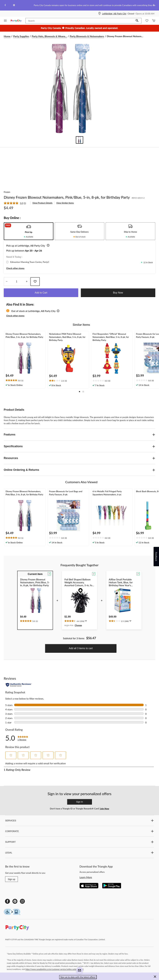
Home (7, 36)
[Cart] (154, 21)
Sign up (11, 879)
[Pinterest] (15, 901)
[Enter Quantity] (17, 282)
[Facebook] (7, 901)
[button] (137, 21)
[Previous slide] (5, 5)
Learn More (86, 877)
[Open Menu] (5, 21)
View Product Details (42, 203)
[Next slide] (154, 5)
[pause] (14, 5)
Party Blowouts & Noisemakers (87, 36)
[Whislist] (147, 21)
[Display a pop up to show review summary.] (86, 621)
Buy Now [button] (118, 293)
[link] (16, 203)
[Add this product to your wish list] (35, 282)
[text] (25, 380)
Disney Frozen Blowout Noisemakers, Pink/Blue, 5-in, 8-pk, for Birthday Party (67, 197)
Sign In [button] (79, 802)
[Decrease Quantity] (7, 282)
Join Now (104, 809)
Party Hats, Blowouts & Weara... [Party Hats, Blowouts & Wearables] (49, 36)
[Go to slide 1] (79, 140)
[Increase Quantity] (27, 282)
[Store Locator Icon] (100, 14)
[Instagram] (22, 901)
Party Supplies (21, 36)
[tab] (29, 231)
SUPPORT (79, 842)
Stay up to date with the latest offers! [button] (78, 977)
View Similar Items (65, 203)
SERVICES (79, 821)
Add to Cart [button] (41, 293)
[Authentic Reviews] (19, 685)
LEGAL (79, 853)
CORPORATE (79, 831)
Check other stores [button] (15, 268)
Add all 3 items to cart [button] (81, 648)
